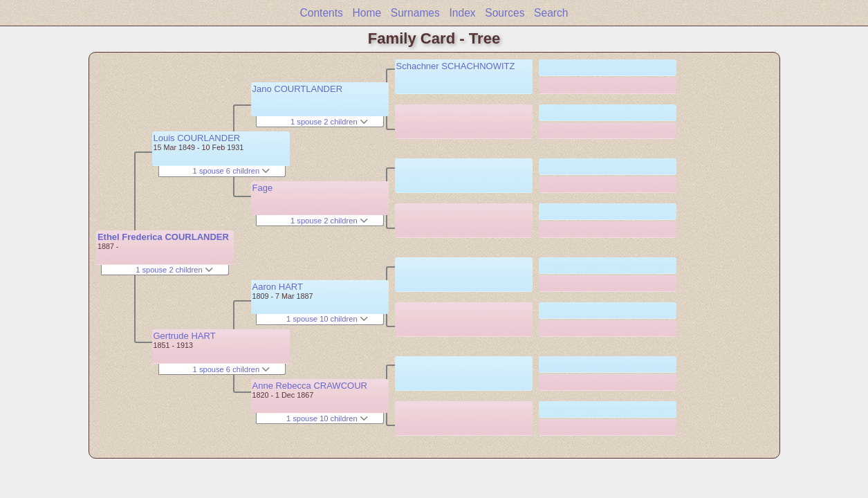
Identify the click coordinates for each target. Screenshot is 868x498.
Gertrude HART (185, 336)
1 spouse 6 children (232, 171)
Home (367, 13)
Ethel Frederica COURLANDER (163, 237)
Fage (263, 188)
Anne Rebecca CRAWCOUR (310, 386)
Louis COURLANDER (197, 138)
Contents (321, 13)
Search (551, 13)
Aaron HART (278, 287)
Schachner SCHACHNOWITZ (456, 66)
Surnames (415, 13)
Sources (505, 13)
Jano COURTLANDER (298, 89)
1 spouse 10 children (327, 319)
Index (462, 13)
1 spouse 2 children (174, 270)
